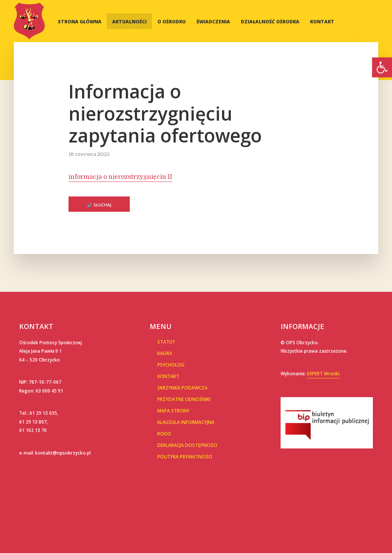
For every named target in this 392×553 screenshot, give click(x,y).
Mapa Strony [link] (173, 411)
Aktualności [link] (129, 22)
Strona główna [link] (80, 22)
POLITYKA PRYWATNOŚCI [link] (185, 457)
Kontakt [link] (322, 22)
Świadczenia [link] (213, 22)
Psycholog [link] (171, 365)
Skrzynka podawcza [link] (182, 388)
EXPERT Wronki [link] (323, 374)
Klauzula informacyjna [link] (186, 422)
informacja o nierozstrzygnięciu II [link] (120, 177)
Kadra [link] (165, 353)
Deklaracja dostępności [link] (187, 445)
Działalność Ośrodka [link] (270, 22)
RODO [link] (164, 434)
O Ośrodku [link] (171, 22)
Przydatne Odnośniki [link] (184, 399)
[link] (382, 67)
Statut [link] (166, 342)
